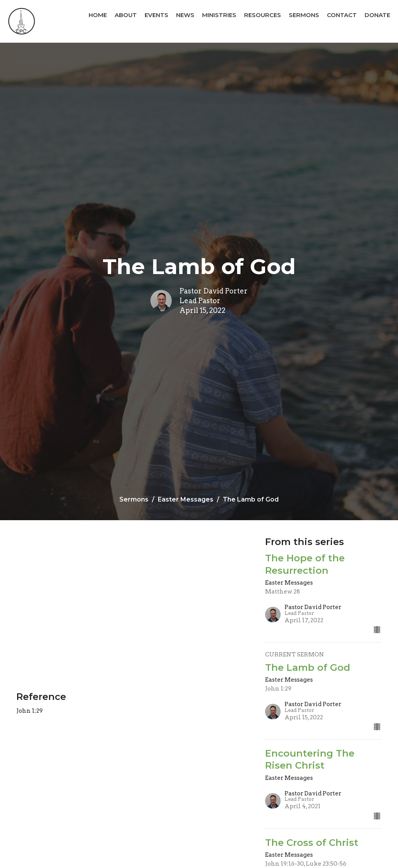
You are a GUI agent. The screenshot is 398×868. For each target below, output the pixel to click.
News (185, 15)
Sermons (304, 15)
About (126, 15)
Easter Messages (186, 499)
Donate (377, 15)
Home (98, 15)
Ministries (219, 15)
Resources (263, 15)
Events (156, 15)
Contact (342, 15)
